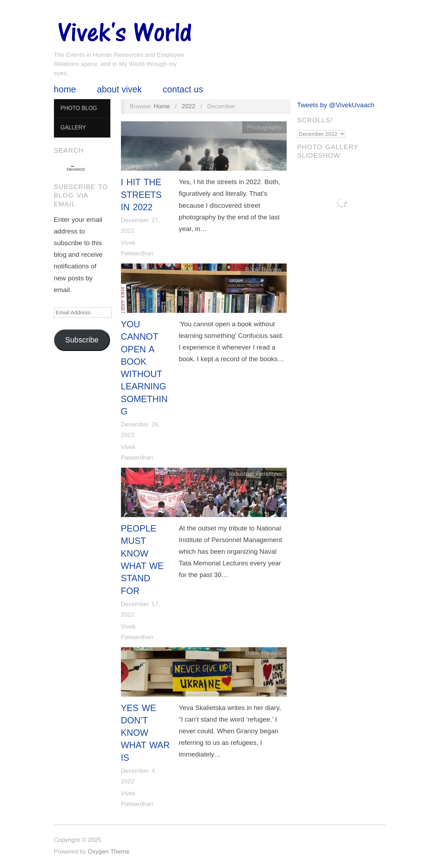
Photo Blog (79, 108)
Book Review (264, 269)
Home (65, 89)
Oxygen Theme (109, 851)
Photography (264, 127)
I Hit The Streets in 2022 (141, 195)
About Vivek (119, 89)
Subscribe (82, 340)
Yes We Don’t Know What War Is (145, 733)
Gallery (73, 128)
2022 (188, 106)
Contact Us (183, 89)
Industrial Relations (255, 474)
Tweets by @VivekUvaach (336, 105)
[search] (76, 170)
